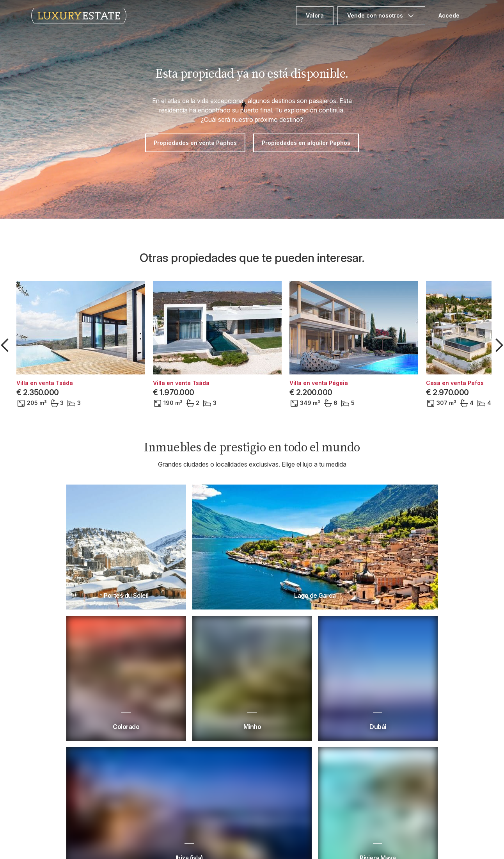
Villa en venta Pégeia (319, 383)
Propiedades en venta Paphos (195, 143)
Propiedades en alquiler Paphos (306, 143)
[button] (6, 345)
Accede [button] (449, 15)
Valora (315, 15)
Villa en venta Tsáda (45, 383)
